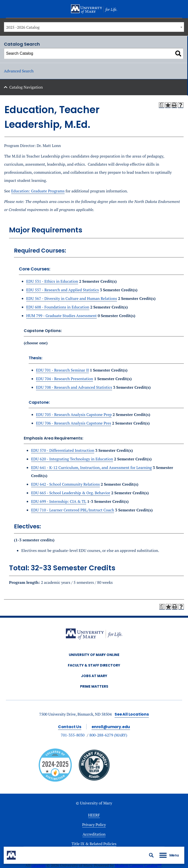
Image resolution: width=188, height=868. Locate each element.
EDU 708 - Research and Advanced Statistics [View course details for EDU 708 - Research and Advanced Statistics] (74, 387)
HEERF (94, 815)
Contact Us (70, 727)
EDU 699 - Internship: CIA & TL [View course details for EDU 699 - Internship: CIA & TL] (59, 501)
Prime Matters (94, 686)
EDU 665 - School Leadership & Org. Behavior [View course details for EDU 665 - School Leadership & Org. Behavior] (71, 493)
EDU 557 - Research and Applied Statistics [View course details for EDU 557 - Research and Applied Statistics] (63, 290)
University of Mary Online (94, 655)
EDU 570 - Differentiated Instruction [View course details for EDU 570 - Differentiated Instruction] (63, 450)
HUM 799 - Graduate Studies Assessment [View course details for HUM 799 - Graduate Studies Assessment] (61, 316)
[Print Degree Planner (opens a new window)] (162, 105)
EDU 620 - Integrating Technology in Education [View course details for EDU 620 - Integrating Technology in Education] (72, 459)
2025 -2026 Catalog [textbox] (23, 27)
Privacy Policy (94, 825)
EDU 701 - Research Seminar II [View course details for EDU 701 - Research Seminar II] (62, 370)
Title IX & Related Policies (94, 844)
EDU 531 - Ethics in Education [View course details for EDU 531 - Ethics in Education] (52, 281)
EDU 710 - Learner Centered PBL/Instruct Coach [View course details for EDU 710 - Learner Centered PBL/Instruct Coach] (73, 510)
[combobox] (94, 27)
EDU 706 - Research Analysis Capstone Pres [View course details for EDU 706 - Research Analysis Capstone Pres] (74, 423)
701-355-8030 (73, 735)
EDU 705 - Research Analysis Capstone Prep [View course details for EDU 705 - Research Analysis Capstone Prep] (74, 414)
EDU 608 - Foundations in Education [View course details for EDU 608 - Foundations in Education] (58, 307)
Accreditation (94, 834)
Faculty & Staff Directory (94, 665)
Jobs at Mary (94, 676)
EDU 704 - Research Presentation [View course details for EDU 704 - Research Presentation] (65, 379)
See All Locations (132, 714)
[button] (151, 855)
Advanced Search (19, 71)
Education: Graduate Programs (38, 191)
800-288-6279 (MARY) (108, 735)
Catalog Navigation (26, 87)
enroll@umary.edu (111, 727)
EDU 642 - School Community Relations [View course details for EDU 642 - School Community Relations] (65, 484)
